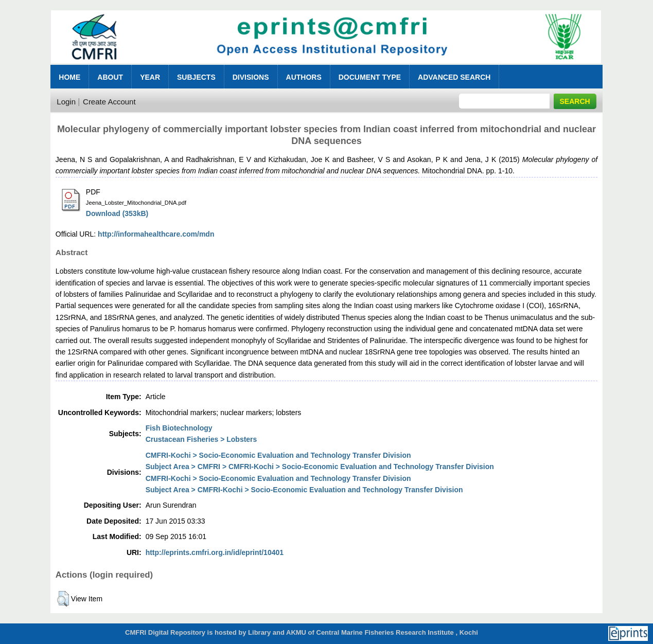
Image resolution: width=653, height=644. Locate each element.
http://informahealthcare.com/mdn (156, 234)
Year (150, 77)
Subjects (196, 77)
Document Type (370, 77)
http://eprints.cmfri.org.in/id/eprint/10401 (215, 552)
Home (69, 77)
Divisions (251, 77)
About (110, 77)
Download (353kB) (117, 213)
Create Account (109, 102)
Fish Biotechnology (179, 428)
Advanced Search (454, 77)
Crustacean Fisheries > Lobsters (201, 439)
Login (66, 102)
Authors (304, 77)
